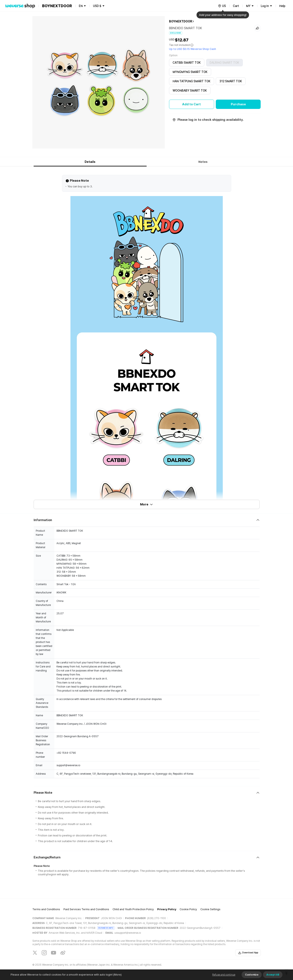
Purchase (238, 104)
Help (282, 6)
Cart (236, 6)
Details (90, 162)
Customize (252, 975)
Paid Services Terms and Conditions (86, 909)
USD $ (97, 6)
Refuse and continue (224, 975)
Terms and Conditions (46, 909)
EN (81, 6)
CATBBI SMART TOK (187, 63)
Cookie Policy (188, 909)
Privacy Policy (167, 909)
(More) (117, 975)
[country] (222, 6)
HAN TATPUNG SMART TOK (192, 81)
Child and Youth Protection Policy (133, 909)
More (147, 504)
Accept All (273, 975)
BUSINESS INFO (106, 928)
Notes (203, 162)
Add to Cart (191, 104)
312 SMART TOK (231, 81)
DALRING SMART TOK (224, 63)
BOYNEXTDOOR (181, 21)
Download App (248, 953)
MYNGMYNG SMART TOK (190, 72)
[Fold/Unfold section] (147, 520)
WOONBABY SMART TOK (190, 91)
